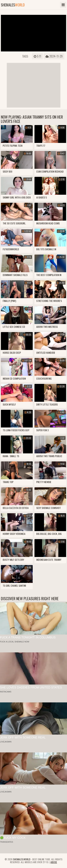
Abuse (54, 862)
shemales (13, 5)
